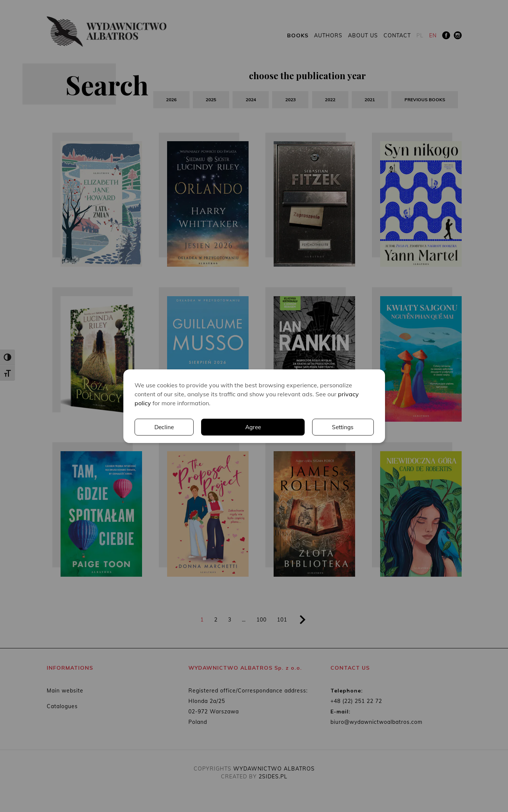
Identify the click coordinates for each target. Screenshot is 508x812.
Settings (275, 427)
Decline (344, 427)
